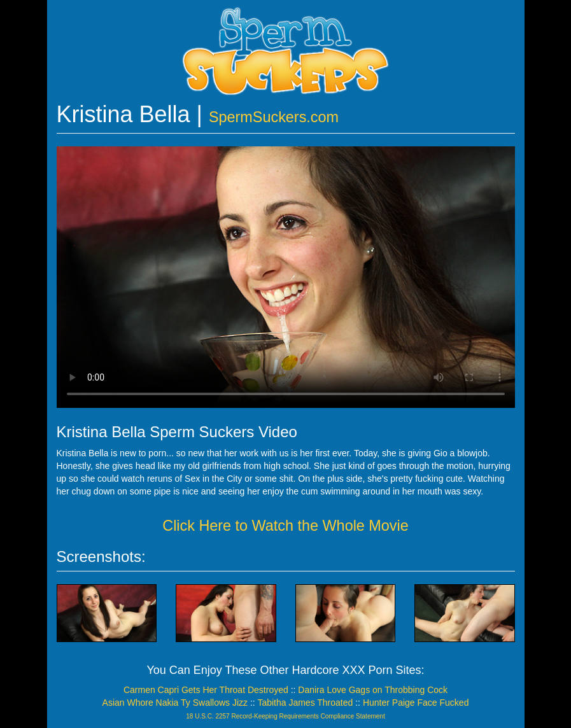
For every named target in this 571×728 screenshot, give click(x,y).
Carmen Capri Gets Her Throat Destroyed (206, 690)
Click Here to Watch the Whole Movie (285, 526)
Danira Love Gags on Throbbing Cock (373, 690)
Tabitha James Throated (305, 703)
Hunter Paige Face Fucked (416, 703)
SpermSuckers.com (274, 117)
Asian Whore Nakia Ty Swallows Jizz (175, 703)
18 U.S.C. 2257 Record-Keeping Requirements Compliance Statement (285, 716)
